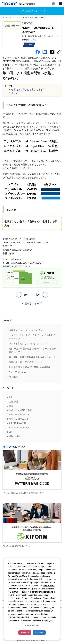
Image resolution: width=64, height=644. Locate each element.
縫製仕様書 (15, 436)
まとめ (15, 93)
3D (10, 432)
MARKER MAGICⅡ (19, 419)
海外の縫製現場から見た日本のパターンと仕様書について (33, 350)
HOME (5, 18)
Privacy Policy (15, 576)
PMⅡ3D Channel (18, 372)
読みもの (13, 18)
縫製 (11, 406)
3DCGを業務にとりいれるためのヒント (29, 343)
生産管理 (13, 402)
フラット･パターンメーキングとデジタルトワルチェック (32, 337)
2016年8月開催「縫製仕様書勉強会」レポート (32, 357)
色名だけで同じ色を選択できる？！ (29, 90)
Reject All (25, 633)
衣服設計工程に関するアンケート (26, 362)
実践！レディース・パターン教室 (26, 330)
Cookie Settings (32, 625)
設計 (11, 397)
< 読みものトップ (32, 303)
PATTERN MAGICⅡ (19, 415)
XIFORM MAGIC (17, 423)
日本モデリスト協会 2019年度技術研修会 (30, 367)
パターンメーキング (19, 427)
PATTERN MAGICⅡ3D (21, 410)
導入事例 (13, 377)
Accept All (39, 633)
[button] (53, 4)
